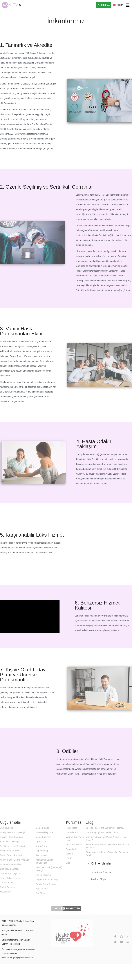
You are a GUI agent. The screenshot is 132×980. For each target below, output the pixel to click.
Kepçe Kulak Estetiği (10, 878)
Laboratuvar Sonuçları (101, 872)
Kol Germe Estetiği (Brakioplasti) (45, 861)
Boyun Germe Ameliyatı (11, 855)
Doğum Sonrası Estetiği (47, 880)
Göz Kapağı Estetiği (9, 869)
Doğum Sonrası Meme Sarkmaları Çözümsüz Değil (107, 854)
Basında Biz (72, 849)
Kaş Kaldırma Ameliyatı (11, 864)
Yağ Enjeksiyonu (44, 875)
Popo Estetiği (42, 851)
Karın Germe (42, 846)
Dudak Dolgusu (7, 887)
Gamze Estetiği (7, 883)
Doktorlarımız (72, 832)
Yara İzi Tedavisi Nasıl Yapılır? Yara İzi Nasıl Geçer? (107, 839)
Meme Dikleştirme (44, 832)
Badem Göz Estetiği (9, 842)
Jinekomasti (41, 855)
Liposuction (41, 842)
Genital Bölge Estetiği (46, 884)
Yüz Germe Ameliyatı (10, 851)
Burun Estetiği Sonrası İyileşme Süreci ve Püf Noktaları (107, 846)
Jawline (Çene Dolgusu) (11, 837)
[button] (128, 5)
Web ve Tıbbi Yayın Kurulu (75, 839)
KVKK (69, 858)
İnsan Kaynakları (74, 845)
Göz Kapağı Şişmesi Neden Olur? (102, 832)
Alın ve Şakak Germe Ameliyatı (15, 860)
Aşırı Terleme (42, 889)
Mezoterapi (5, 892)
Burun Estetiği (7, 828)
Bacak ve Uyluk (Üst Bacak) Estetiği (49, 869)
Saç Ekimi (40, 893)
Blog (68, 863)
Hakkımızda (72, 828)
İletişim (69, 854)
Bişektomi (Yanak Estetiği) (12, 846)
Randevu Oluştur (99, 879)
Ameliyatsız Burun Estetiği (12, 832)
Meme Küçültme (43, 837)
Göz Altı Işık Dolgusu (10, 873)
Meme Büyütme (43, 828)
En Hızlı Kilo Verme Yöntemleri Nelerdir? (105, 828)
